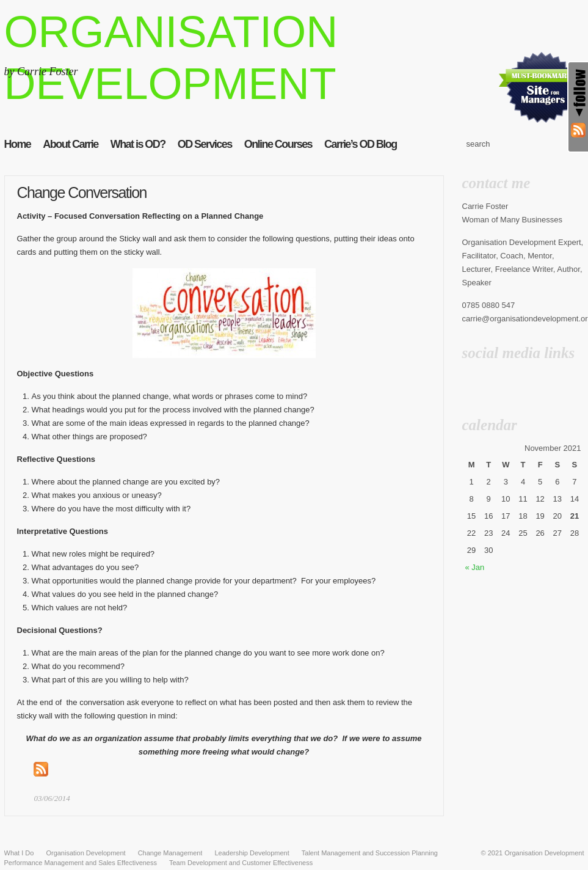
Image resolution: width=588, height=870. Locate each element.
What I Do (19, 853)
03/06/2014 (52, 798)
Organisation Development (544, 853)
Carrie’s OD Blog (361, 144)
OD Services (205, 144)
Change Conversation (82, 192)
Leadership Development (252, 853)
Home (18, 144)
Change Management (170, 853)
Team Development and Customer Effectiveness (241, 863)
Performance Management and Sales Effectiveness (81, 863)
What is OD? (138, 144)
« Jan (475, 567)
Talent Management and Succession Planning (370, 853)
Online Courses (278, 144)
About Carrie (70, 144)
